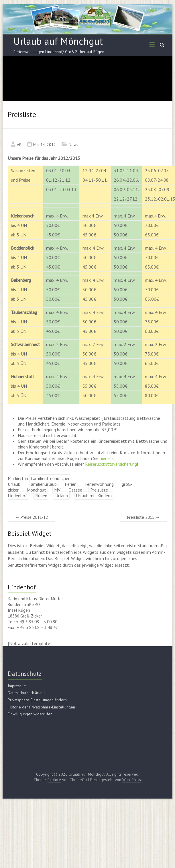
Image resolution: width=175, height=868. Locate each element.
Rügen (41, 496)
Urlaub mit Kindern (94, 496)
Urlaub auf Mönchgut (58, 41)
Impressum (17, 686)
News (73, 145)
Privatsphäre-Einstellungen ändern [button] (37, 700)
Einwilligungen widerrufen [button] (30, 714)
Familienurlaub (43, 484)
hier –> (106, 458)
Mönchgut (36, 490)
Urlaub (62, 496)
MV (57, 490)
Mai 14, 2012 (45, 145)
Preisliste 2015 (143, 517)
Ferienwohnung (99, 484)
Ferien (71, 484)
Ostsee (75, 490)
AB (19, 145)
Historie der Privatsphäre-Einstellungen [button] (41, 707)
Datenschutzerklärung (26, 693)
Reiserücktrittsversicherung (111, 464)
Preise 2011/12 (32, 517)
